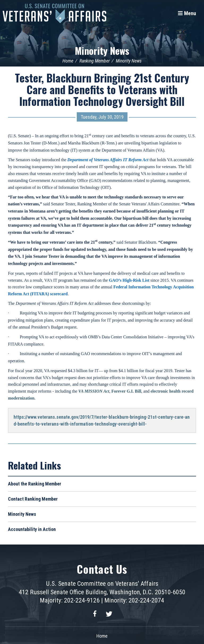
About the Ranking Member (35, 484)
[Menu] (187, 13)
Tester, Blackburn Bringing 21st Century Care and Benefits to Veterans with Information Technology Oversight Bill (102, 89)
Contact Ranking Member (33, 499)
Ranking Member (95, 61)
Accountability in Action (32, 529)
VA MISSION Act (94, 391)
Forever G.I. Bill (126, 391)
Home (68, 61)
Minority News (102, 50)
